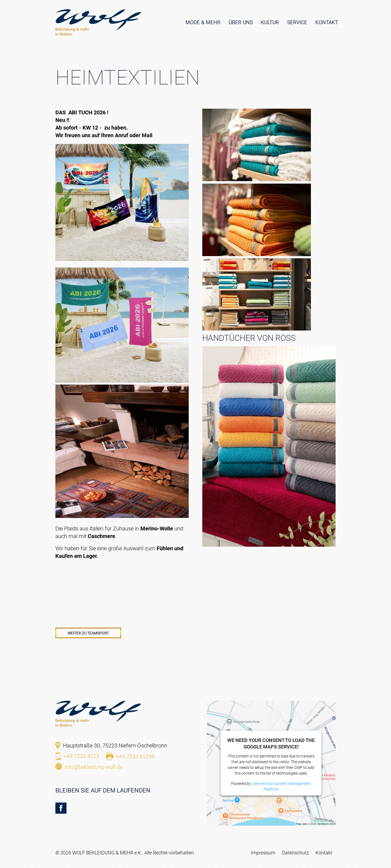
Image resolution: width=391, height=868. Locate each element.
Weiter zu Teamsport (88, 633)
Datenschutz (295, 853)
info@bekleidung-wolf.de (94, 767)
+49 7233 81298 (135, 756)
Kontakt (324, 853)
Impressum (263, 853)
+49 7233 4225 (81, 756)
